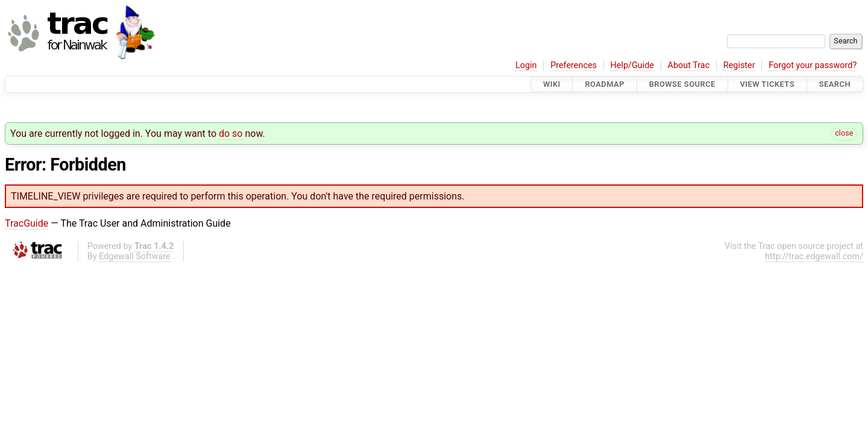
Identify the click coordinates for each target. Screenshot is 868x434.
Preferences (574, 65)
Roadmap (605, 84)
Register (739, 65)
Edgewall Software (135, 256)
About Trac (689, 65)
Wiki (552, 84)
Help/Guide (632, 65)
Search (835, 84)
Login (526, 65)
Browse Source (682, 84)
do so (231, 134)
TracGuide (27, 223)
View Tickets (767, 84)
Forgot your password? (813, 65)
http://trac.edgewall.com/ (814, 256)
